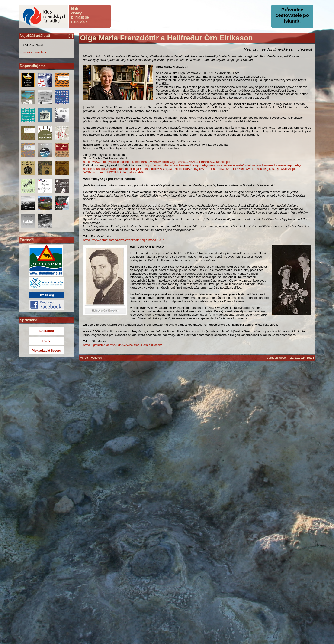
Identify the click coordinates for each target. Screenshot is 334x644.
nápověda (79, 21)
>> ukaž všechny (34, 52)
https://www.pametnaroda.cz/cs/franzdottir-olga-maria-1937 (124, 240)
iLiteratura (46, 331)
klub (75, 9)
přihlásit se (80, 17)
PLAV (47, 341)
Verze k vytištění (91, 358)
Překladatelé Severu (47, 350)
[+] (71, 36)
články (76, 13)
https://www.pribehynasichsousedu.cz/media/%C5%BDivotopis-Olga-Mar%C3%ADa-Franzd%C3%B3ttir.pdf (157, 162)
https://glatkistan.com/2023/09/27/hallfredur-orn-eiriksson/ (122, 345)
